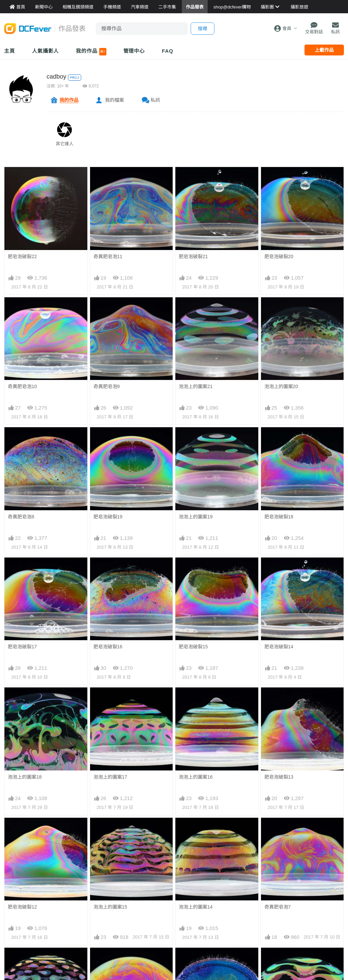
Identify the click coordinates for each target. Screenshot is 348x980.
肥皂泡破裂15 (193, 647)
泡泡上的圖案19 (196, 517)
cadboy (56, 77)
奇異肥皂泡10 (22, 386)
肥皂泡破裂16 (108, 647)
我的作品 (91, 52)
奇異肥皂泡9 (107, 386)
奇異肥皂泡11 (108, 256)
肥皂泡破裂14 (279, 647)
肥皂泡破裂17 (22, 647)
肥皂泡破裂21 (193, 256)
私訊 (155, 100)
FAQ (168, 51)
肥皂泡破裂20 (279, 256)
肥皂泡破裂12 (22, 907)
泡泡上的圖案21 (196, 386)
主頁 (10, 51)
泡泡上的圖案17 (110, 777)
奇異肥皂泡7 (278, 907)
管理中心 (134, 51)
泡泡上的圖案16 (196, 777)
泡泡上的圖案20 (281, 386)
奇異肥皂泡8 (21, 517)
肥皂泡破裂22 (22, 256)
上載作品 (324, 50)
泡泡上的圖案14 (196, 907)
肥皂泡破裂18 (279, 517)
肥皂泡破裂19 (108, 517)
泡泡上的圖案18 (25, 777)
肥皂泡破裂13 (279, 777)
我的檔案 (115, 100)
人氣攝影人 (46, 51)
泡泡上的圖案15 (110, 907)
